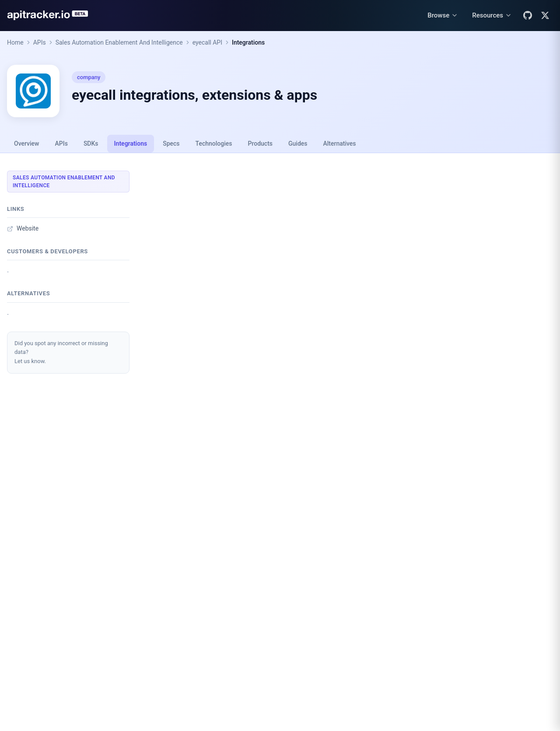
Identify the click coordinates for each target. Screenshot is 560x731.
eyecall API (207, 42)
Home (15, 42)
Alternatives (339, 143)
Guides (298, 143)
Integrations (248, 42)
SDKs (91, 143)
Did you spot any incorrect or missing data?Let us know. (61, 352)
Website (23, 228)
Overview (26, 143)
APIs (40, 42)
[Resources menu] (492, 16)
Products (261, 143)
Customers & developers (47, 251)
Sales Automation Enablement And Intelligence (119, 42)
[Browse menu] (443, 16)
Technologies (214, 143)
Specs (171, 143)
